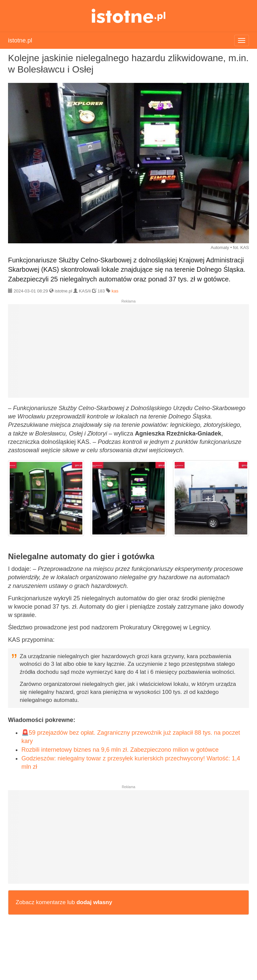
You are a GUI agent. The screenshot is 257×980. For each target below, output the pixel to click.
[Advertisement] (128, 354)
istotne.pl (129, 16)
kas (115, 291)
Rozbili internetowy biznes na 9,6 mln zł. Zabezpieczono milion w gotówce (120, 750)
